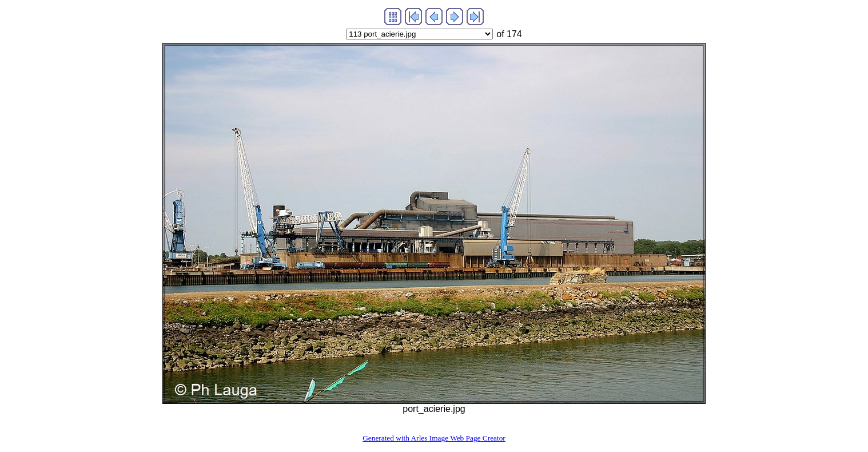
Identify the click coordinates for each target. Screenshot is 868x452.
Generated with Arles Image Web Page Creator (434, 438)
